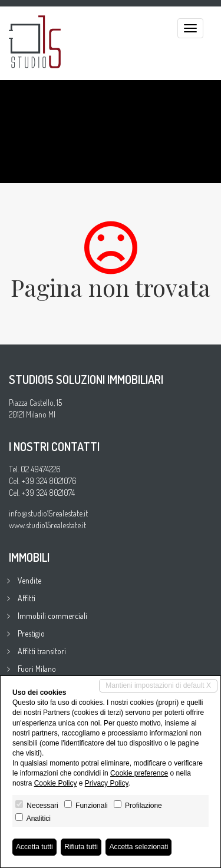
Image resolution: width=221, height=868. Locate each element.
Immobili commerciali (52, 616)
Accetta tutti (34, 847)
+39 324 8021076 (49, 481)
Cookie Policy (56, 783)
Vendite (29, 580)
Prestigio (31, 633)
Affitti (27, 598)
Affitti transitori (42, 651)
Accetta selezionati (138, 847)
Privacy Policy (107, 783)
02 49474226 (41, 469)
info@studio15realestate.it (48, 513)
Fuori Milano (37, 669)
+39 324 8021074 (48, 493)
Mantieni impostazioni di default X (158, 685)
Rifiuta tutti (81, 847)
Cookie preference (139, 773)
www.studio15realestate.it (47, 525)
